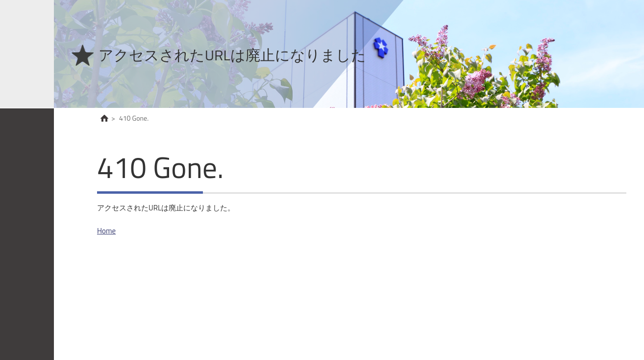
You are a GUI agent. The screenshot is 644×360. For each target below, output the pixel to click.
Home (106, 231)
